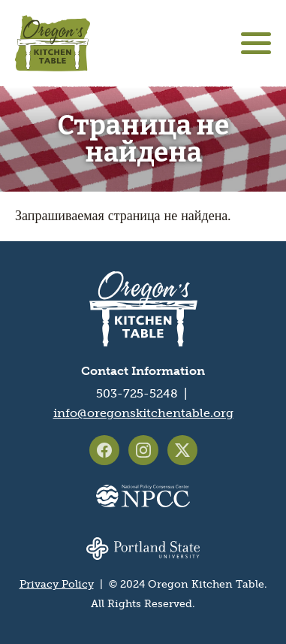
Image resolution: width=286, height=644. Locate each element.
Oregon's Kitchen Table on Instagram (143, 450)
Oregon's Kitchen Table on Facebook (104, 450)
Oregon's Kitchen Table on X (182, 450)
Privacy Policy (57, 584)
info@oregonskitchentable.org (143, 413)
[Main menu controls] (256, 43)
